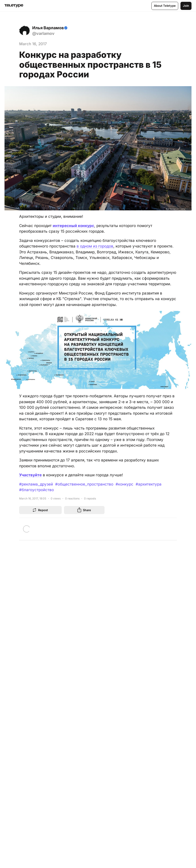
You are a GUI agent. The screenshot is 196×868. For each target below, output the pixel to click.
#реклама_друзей (36, 484)
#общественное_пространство (84, 484)
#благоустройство (36, 490)
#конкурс (124, 484)
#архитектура (149, 484)
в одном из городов (95, 246)
